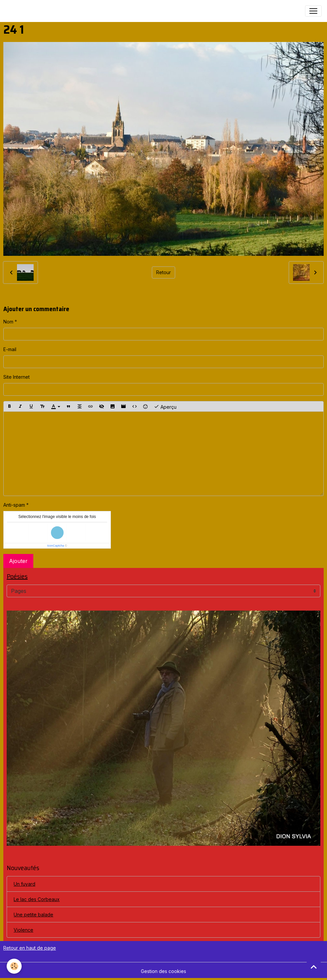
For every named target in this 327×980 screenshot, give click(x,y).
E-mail (10, 349)
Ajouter (18, 561)
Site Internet (16, 377)
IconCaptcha (56, 546)
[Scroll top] (314, 967)
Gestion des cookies (163, 971)
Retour (163, 272)
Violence (23, 930)
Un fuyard (24, 884)
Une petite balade (33, 915)
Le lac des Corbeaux (37, 899)
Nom (8, 322)
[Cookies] (14, 966)
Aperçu (165, 406)
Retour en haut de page (30, 948)
